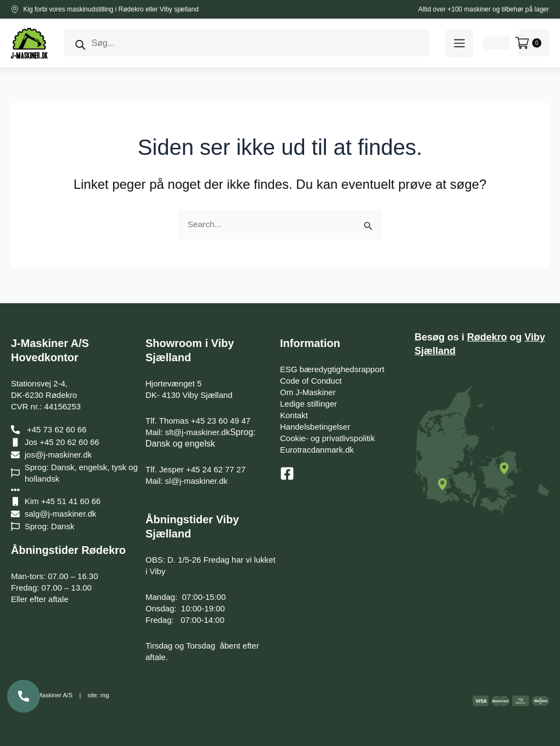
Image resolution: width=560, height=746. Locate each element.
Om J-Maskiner (308, 392)
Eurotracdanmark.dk (317, 450)
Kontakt (294, 415)
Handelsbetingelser (315, 427)
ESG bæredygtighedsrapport (332, 369)
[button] (459, 43)
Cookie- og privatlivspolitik (327, 438)
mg (104, 695)
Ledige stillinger (308, 404)
